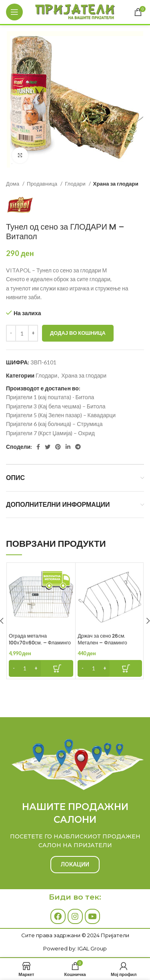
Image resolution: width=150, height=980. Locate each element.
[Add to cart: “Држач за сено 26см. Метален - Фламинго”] (110, 668)
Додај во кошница (78, 333)
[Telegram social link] (78, 447)
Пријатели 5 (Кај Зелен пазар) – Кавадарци (61, 415)
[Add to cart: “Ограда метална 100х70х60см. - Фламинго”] (41, 668)
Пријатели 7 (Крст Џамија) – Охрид (50, 433)
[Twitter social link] (48, 447)
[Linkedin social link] (68, 447)
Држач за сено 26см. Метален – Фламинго (102, 639)
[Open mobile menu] (14, 12)
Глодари (76, 184)
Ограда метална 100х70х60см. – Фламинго (40, 639)
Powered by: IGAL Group (75, 948)
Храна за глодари (116, 184)
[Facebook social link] (38, 447)
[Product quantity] (22, 333)
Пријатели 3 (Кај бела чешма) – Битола (56, 406)
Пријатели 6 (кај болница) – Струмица (54, 424)
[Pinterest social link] (58, 447)
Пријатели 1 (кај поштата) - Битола (50, 397)
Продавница (43, 184)
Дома (13, 184)
